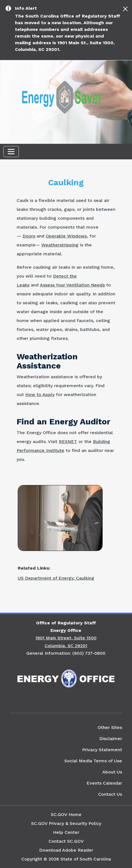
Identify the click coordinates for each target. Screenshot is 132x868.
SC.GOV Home (66, 814)
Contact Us (110, 794)
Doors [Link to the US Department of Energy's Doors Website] (29, 236)
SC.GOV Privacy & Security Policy (66, 823)
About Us (112, 772)
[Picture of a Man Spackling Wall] (60, 517)
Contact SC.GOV (66, 841)
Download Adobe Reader (66, 850)
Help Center (66, 832)
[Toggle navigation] (11, 152)
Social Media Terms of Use (93, 761)
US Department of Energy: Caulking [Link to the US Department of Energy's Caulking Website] (56, 578)
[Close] (125, 9)
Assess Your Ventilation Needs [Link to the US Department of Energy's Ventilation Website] (72, 285)
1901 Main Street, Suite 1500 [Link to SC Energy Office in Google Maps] (66, 638)
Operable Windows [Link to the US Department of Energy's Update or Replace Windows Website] (66, 236)
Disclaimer (111, 739)
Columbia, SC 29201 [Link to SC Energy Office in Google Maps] (66, 646)
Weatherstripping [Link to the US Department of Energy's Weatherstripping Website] (60, 245)
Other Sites (110, 727)
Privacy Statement (102, 750)
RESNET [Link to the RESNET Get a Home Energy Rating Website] (68, 442)
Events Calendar (104, 783)
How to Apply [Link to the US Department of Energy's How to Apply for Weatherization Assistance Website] (40, 395)
